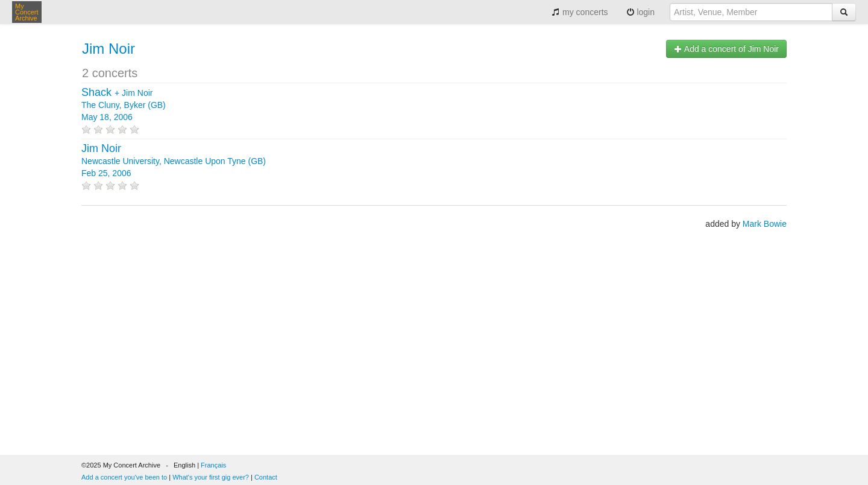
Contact (266, 477)
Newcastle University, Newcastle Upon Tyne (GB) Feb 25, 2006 (174, 161)
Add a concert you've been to (124, 477)
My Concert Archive (27, 12)
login (640, 12)
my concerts (580, 12)
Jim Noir (108, 49)
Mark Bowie (765, 224)
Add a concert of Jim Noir (726, 49)
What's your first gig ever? (211, 477)
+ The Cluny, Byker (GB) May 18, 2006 (124, 105)
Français (213, 465)
